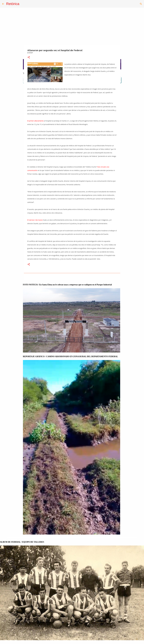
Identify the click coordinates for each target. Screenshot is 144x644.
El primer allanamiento (36, 121)
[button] (29, 57)
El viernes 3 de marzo (35, 220)
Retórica (13, 4)
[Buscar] (141, 4)
